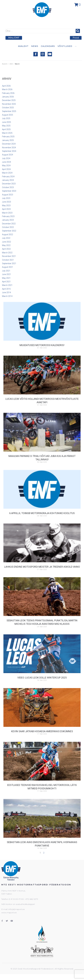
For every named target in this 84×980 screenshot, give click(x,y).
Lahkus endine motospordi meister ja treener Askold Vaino (42, 567)
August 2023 (8, 195)
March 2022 (7, 253)
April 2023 (6, 209)
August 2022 (8, 234)
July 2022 (6, 238)
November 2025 (9, 104)
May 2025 (6, 126)
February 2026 (8, 93)
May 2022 (6, 245)
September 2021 (9, 263)
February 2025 (8, 137)
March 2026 (7, 89)
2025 (11, 64)
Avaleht (5, 64)
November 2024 (9, 148)
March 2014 (7, 296)
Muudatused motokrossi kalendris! (42, 345)
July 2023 (6, 198)
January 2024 (8, 180)
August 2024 (8, 155)
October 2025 (8, 108)
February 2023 (8, 216)
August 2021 (8, 267)
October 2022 (8, 227)
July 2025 (6, 118)
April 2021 (6, 282)
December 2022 (9, 224)
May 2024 (6, 166)
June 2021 (6, 274)
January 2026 (8, 97)
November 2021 (9, 256)
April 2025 (6, 129)
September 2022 (9, 231)
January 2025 (8, 140)
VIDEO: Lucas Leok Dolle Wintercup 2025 (42, 678)
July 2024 (6, 158)
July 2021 (6, 271)
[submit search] (78, 31)
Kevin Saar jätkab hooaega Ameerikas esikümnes (42, 731)
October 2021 (8, 260)
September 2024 (9, 151)
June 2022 (6, 242)
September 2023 (9, 191)
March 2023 (7, 213)
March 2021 (7, 285)
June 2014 (6, 292)
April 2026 (6, 86)
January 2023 (8, 220)
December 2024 (9, 144)
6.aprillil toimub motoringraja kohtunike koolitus (42, 513)
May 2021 (6, 278)
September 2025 (9, 111)
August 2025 (8, 115)
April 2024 (6, 169)
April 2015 (6, 289)
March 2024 (7, 173)
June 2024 (6, 162)
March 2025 (7, 133)
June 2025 (6, 122)
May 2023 (6, 206)
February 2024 (8, 177)
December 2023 (9, 184)
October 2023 (8, 187)
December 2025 (9, 100)
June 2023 (6, 202)
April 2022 (6, 249)
